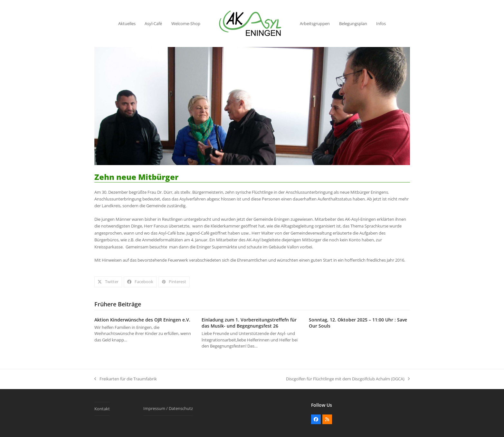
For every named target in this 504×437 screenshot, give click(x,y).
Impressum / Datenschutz (168, 408)
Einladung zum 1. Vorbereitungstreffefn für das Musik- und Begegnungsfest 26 (249, 323)
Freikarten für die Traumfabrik (126, 379)
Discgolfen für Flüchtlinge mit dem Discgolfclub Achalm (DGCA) (348, 379)
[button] (108, 282)
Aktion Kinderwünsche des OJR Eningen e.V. (142, 320)
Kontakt (102, 409)
